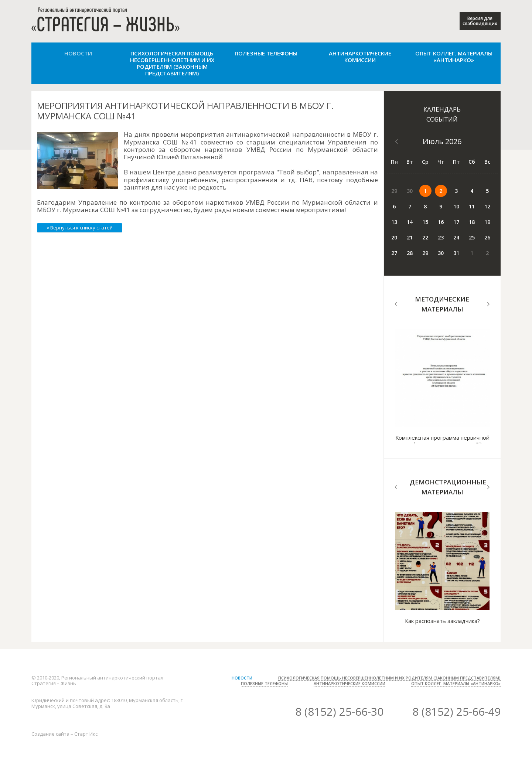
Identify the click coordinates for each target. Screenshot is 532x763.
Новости (78, 53)
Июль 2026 (442, 141)
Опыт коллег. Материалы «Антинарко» (454, 57)
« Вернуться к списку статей (80, 228)
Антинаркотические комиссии (360, 57)
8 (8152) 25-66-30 (339, 711)
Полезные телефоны (266, 53)
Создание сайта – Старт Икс (64, 734)
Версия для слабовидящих (480, 21)
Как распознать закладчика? (442, 621)
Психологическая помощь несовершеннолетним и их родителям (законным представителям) (172, 63)
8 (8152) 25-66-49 (456, 711)
